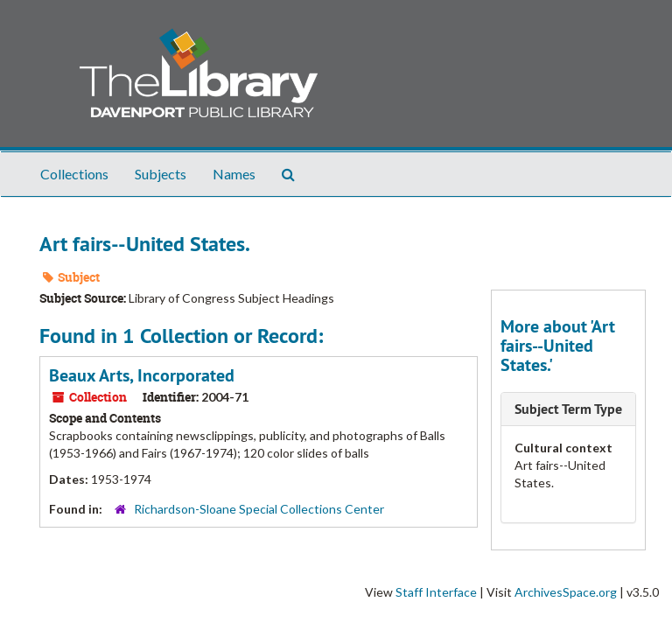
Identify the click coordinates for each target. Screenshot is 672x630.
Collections (74, 174)
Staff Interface (436, 592)
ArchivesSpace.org (566, 592)
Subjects (161, 174)
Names (234, 174)
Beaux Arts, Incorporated (142, 375)
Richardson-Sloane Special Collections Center (259, 509)
